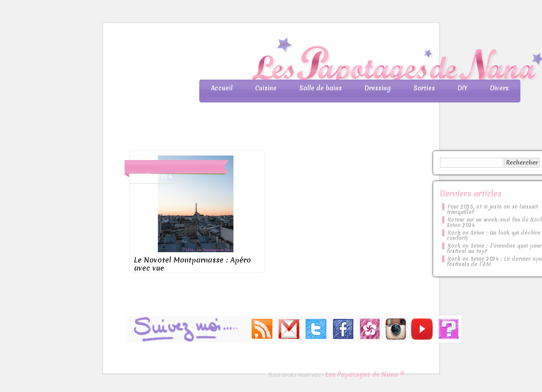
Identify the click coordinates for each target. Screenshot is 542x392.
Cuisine (266, 88)
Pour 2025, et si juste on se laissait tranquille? (492, 209)
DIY (462, 88)
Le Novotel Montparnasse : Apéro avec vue (193, 264)
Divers (499, 88)
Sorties (424, 88)
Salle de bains (320, 88)
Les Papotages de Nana (331, 61)
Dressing (378, 88)
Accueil (222, 88)
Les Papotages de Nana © (365, 374)
